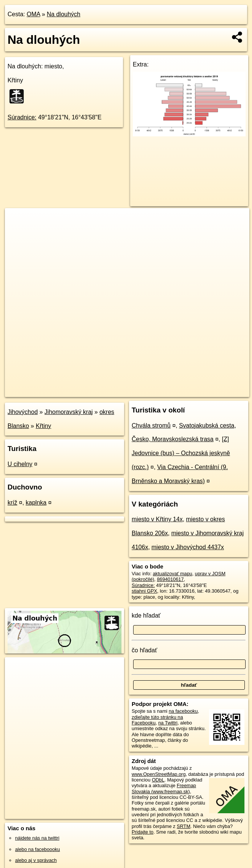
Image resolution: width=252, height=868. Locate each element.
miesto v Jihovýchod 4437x (188, 547)
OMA (34, 14)
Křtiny (44, 426)
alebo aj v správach (36, 860)
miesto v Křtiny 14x (157, 519)
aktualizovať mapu (172, 574)
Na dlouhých (64, 14)
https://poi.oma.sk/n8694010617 (216, 391)
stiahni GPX (144, 591)
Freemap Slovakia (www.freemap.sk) (164, 788)
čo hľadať (144, 650)
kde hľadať (146, 615)
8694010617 (170, 579)
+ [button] (18, 221)
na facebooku (183, 711)
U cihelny (20, 464)
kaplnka (36, 503)
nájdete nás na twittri (37, 838)
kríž (12, 503)
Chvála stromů (151, 426)
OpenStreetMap (119, 391)
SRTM (184, 826)
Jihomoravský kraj (69, 412)
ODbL (158, 780)
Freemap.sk (158, 391)
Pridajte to (143, 832)
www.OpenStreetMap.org (159, 774)
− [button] (18, 233)
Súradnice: (22, 117)
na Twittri (168, 723)
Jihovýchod (23, 412)
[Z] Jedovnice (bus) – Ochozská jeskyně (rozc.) (181, 453)
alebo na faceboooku (38, 849)
